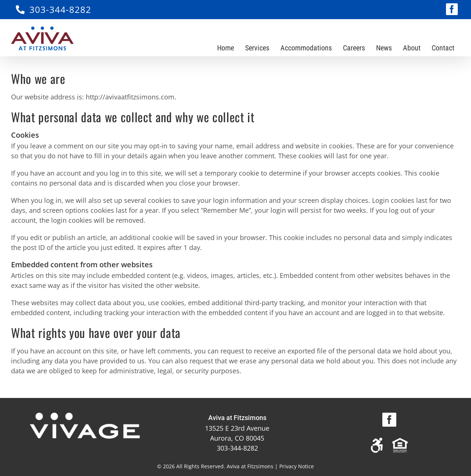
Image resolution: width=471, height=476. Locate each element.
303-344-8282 (60, 9)
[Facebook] (389, 420)
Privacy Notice (297, 466)
